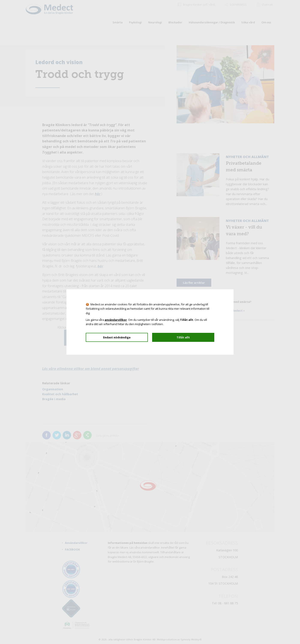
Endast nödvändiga (117, 337)
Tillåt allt (183, 337)
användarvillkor (116, 320)
